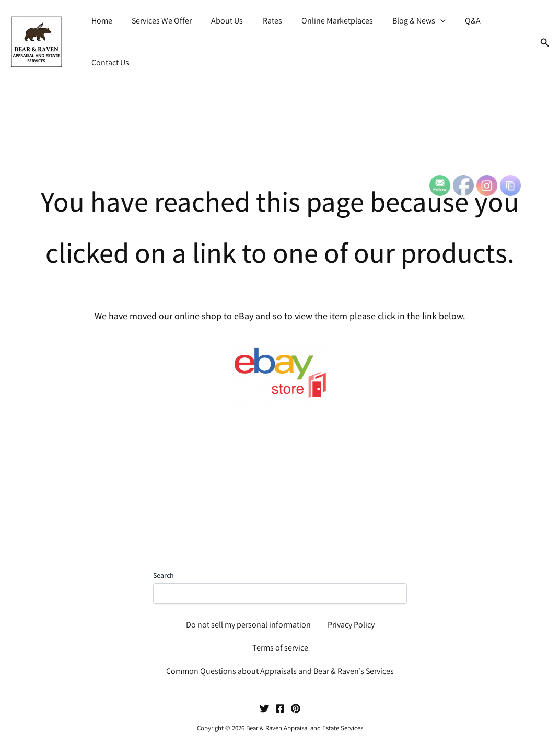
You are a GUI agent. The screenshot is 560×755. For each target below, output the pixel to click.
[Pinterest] (296, 708)
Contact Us (503, 34)
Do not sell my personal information (248, 625)
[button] (429, 34)
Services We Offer (162, 34)
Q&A (459, 34)
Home (104, 34)
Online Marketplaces (329, 34)
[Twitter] (264, 708)
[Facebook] (280, 708)
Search (164, 575)
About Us (224, 34)
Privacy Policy (351, 625)
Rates (267, 34)
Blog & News (408, 34)
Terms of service (280, 648)
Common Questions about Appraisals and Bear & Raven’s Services (280, 671)
